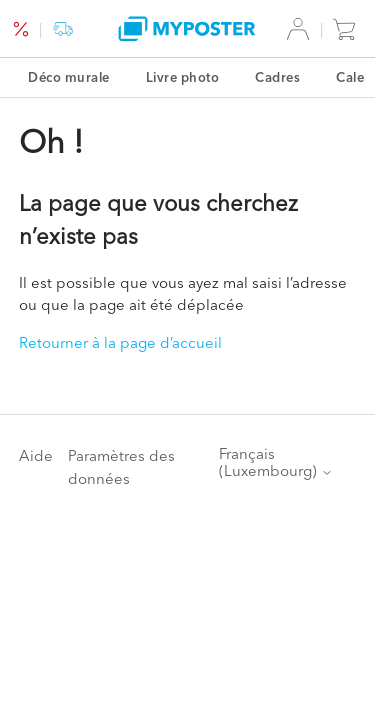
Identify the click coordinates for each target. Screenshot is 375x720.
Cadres (277, 77)
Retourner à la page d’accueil (120, 342)
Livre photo (183, 77)
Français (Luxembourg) (276, 462)
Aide (36, 455)
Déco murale (69, 77)
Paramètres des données (121, 467)
